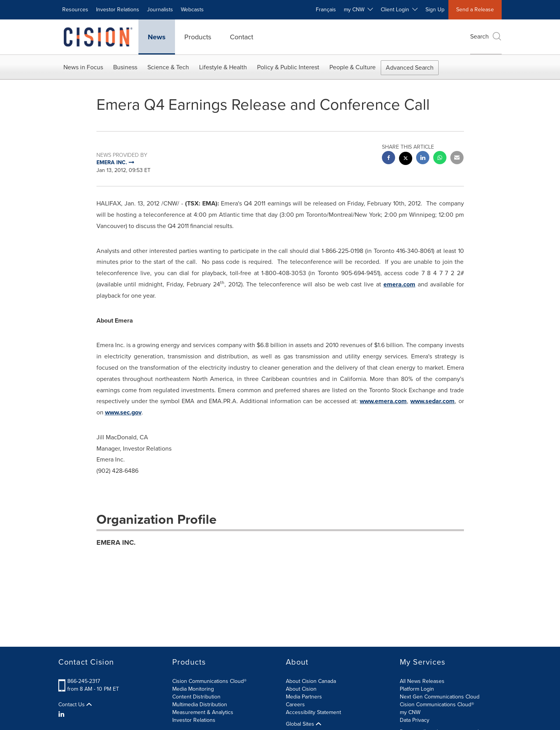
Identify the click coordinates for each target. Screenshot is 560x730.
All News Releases (422, 681)
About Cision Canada (311, 681)
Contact (241, 37)
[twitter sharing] (406, 159)
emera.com (399, 284)
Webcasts (192, 10)
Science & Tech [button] (168, 67)
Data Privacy (415, 720)
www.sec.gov (123, 412)
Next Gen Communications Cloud (440, 697)
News (157, 37)
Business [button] (125, 67)
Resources (75, 10)
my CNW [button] (358, 10)
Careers (295, 705)
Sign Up (435, 10)
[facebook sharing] (388, 159)
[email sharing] (457, 159)
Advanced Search (410, 68)
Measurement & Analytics (203, 712)
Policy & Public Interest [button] (288, 67)
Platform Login (417, 689)
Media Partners (304, 697)
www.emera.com (383, 401)
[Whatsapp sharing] (440, 159)
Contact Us (75, 705)
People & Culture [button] (353, 67)
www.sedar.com (432, 401)
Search (486, 36)
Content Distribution (196, 697)
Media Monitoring (193, 689)
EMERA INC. (116, 542)
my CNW (410, 712)
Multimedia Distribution (200, 705)
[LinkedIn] (62, 714)
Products (198, 37)
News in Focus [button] (83, 67)
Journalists (160, 10)
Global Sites (304, 724)
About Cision (301, 689)
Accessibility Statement (313, 712)
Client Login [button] (399, 10)
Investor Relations (118, 10)
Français (326, 10)
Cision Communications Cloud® (209, 681)
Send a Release (475, 10)
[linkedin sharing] (423, 159)
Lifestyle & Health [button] (223, 67)
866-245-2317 (84, 681)
